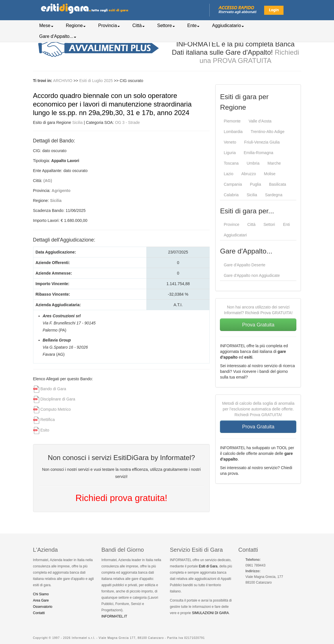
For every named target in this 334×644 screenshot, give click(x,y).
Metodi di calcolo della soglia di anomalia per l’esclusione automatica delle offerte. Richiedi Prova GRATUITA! (258, 409)
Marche (274, 163)
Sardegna (274, 195)
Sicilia (77, 122)
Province (231, 224)
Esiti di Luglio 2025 (97, 81)
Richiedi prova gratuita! (121, 498)
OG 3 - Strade (127, 122)
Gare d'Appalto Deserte (244, 265)
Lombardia (233, 132)
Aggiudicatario (228, 25)
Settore (166, 25)
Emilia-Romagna (259, 153)
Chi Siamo (41, 594)
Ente (194, 25)
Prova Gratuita (258, 325)
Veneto (230, 142)
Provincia (109, 25)
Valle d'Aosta (260, 121)
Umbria (253, 163)
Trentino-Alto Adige (268, 132)
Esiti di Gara (208, 566)
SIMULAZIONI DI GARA (210, 613)
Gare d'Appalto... (58, 36)
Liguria (230, 153)
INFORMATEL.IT (114, 616)
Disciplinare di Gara (58, 399)
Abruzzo (249, 174)
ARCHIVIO (63, 81)
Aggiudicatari (235, 235)
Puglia (255, 184)
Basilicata (278, 184)
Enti (286, 224)
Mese (46, 25)
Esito (45, 430)
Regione (76, 25)
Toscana (231, 163)
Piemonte (232, 121)
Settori (269, 224)
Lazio (228, 174)
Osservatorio (43, 607)
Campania (233, 184)
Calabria (231, 195)
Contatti (39, 613)
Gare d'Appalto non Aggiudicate (252, 275)
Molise (270, 174)
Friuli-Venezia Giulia (262, 142)
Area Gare (41, 600)
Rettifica (47, 420)
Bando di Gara (53, 389)
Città (138, 25)
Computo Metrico (55, 409)
